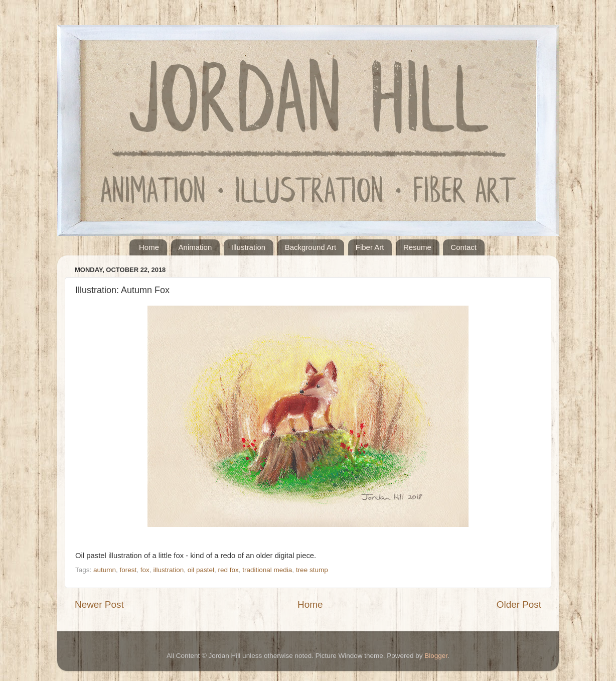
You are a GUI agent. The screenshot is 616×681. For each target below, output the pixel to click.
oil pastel (201, 570)
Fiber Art (370, 247)
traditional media (267, 570)
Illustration (248, 247)
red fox (228, 570)
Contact (464, 247)
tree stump (312, 570)
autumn (105, 570)
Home (149, 247)
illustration (168, 570)
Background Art (311, 247)
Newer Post (99, 604)
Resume (417, 247)
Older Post (519, 604)
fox (145, 570)
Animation (195, 247)
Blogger (436, 656)
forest (128, 570)
